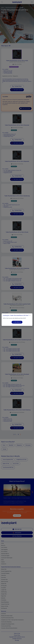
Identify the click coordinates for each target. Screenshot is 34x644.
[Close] (30, 315)
